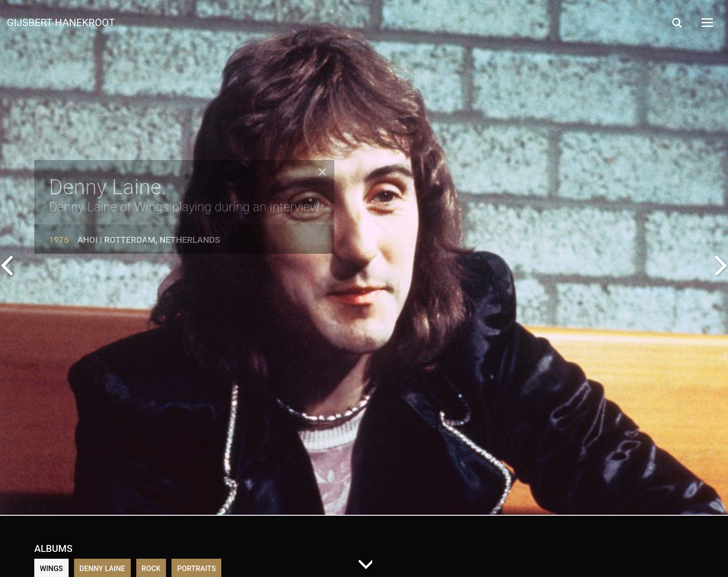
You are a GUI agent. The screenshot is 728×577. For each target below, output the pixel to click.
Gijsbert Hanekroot (61, 22)
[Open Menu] (707, 23)
